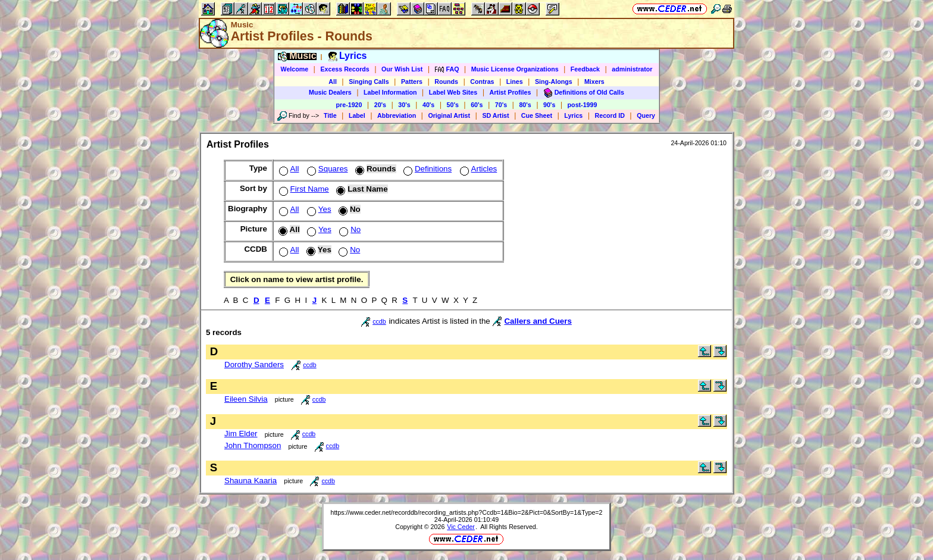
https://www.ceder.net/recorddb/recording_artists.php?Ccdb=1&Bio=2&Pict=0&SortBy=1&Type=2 (466, 512)
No (349, 229)
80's (525, 105)
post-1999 (583, 105)
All (333, 82)
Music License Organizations (515, 69)
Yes (318, 209)
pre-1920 (349, 105)
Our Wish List (402, 69)
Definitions (426, 169)
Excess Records (345, 69)
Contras (482, 82)
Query (646, 115)
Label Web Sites (453, 92)
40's (428, 105)
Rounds (446, 82)
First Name (303, 189)
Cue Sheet (537, 115)
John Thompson (253, 445)
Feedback (585, 69)
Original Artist (449, 115)
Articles (478, 169)
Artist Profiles (511, 92)
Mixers (594, 82)
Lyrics (573, 115)
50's (453, 105)
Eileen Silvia (246, 399)
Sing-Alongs (554, 82)
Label (357, 115)
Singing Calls (369, 82)
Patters (412, 82)
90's (549, 105)
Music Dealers (330, 92)
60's (477, 105)
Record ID (610, 115)
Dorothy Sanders (254, 365)
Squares (326, 169)
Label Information (390, 92)
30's (404, 105)
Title (330, 115)
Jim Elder (241, 434)
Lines (515, 82)
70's (501, 105)
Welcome (295, 69)
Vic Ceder (461, 527)
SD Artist (495, 115)
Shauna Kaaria (251, 481)
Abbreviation (397, 115)
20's (380, 105)
